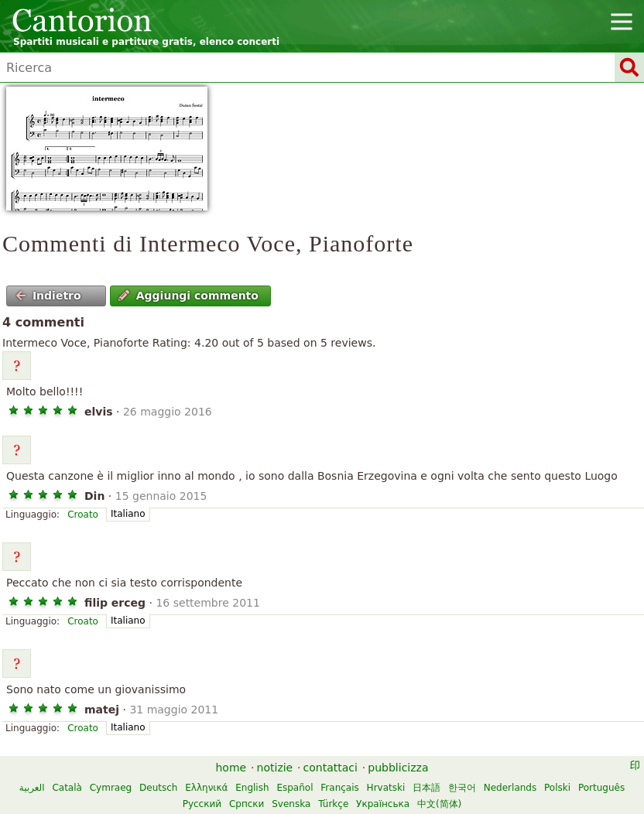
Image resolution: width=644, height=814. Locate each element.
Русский (202, 804)
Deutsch (158, 788)
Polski (557, 788)
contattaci (331, 768)
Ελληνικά (206, 788)
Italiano (128, 514)
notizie (275, 768)
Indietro (48, 296)
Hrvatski (386, 788)
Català (67, 788)
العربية (32, 788)
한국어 (462, 788)
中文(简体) (439, 804)
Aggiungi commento (188, 296)
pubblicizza (398, 768)
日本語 (426, 788)
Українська (383, 804)
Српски (247, 804)
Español (295, 788)
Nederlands (510, 788)
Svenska (291, 804)
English (252, 788)
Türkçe (333, 804)
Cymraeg (111, 788)
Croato (83, 515)
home (231, 768)
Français (339, 788)
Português (601, 788)
